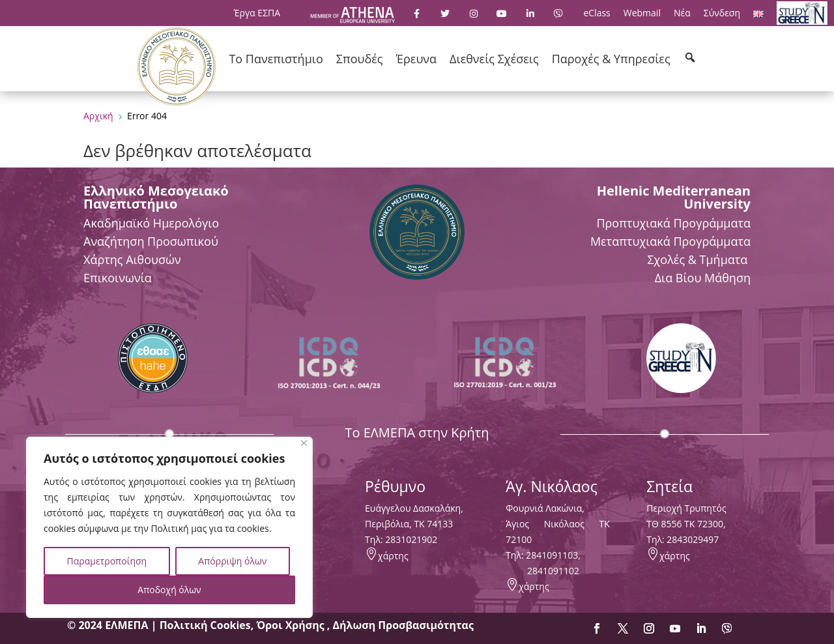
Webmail (642, 13)
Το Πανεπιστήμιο (276, 59)
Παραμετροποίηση (107, 561)
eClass (597, 13)
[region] (169, 527)
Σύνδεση (722, 13)
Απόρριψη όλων (232, 561)
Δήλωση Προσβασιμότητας (403, 625)
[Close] (304, 443)
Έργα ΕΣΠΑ (257, 13)
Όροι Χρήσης (291, 625)
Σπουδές (360, 59)
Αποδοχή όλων (169, 590)
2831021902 (411, 539)
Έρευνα (417, 59)
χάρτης (393, 556)
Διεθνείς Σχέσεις (494, 59)
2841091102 (553, 571)
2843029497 (693, 539)
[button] (690, 57)
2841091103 (552, 555)
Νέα (682, 13)
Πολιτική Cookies (205, 625)
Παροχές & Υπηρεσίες (611, 59)
